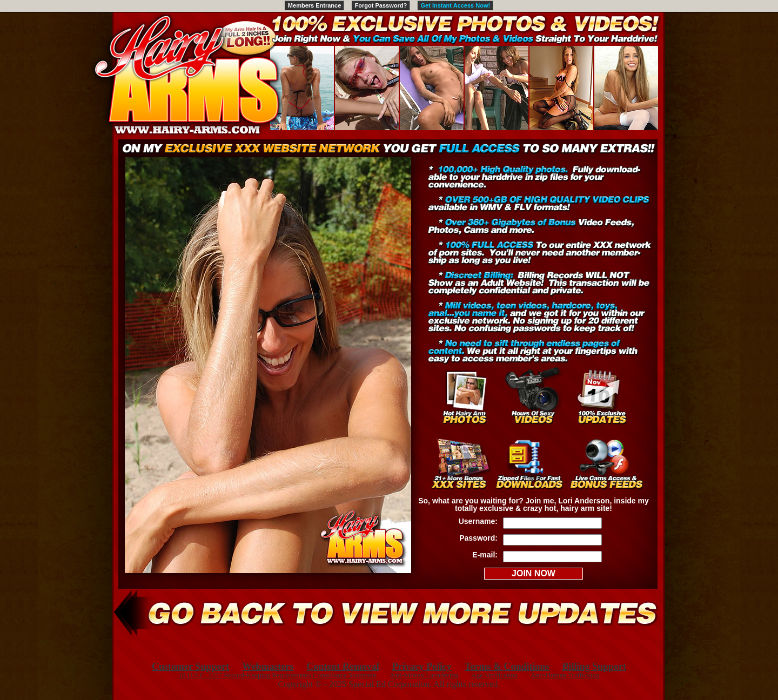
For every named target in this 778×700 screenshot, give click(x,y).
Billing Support (594, 667)
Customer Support (190, 667)
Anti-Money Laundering (424, 675)
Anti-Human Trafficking (565, 675)
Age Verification (494, 675)
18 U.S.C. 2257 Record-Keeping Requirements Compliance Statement (277, 675)
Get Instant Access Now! (456, 5)
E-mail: (485, 555)
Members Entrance (314, 5)
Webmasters (268, 667)
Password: (478, 538)
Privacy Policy (422, 667)
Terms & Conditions (507, 667)
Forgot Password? (381, 5)
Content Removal (343, 667)
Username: (478, 521)
